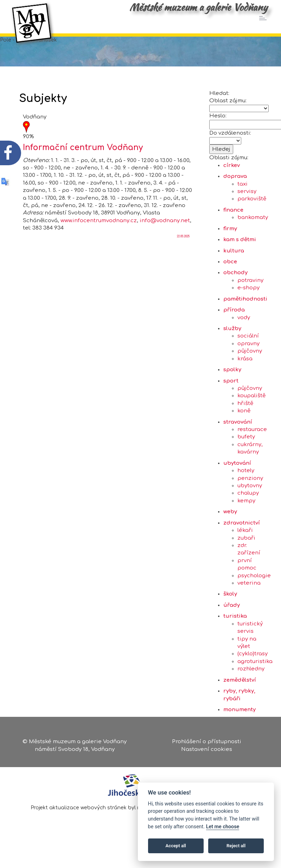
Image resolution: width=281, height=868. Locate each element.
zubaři (246, 549)
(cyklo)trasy (253, 665)
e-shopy (248, 299)
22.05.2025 (183, 247)
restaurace (252, 440)
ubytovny (250, 496)
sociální (248, 347)
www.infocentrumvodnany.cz (99, 231)
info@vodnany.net (165, 231)
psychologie (254, 586)
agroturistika (255, 672)
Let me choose (223, 827)
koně (244, 422)
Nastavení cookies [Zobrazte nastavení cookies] (207, 750)
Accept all (176, 846)
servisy (247, 202)
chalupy (248, 504)
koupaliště (251, 407)
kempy (246, 511)
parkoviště (252, 210)
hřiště (245, 414)
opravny (248, 354)
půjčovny (250, 362)
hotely (246, 481)
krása (245, 369)
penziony (250, 489)
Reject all (236, 846)
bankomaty (253, 228)
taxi (242, 195)
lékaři (245, 541)
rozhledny (251, 680)
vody (244, 328)
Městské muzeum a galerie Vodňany (198, 7)
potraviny (250, 291)
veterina (249, 594)
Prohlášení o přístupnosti (207, 743)
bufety (246, 448)
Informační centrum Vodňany (83, 158)
